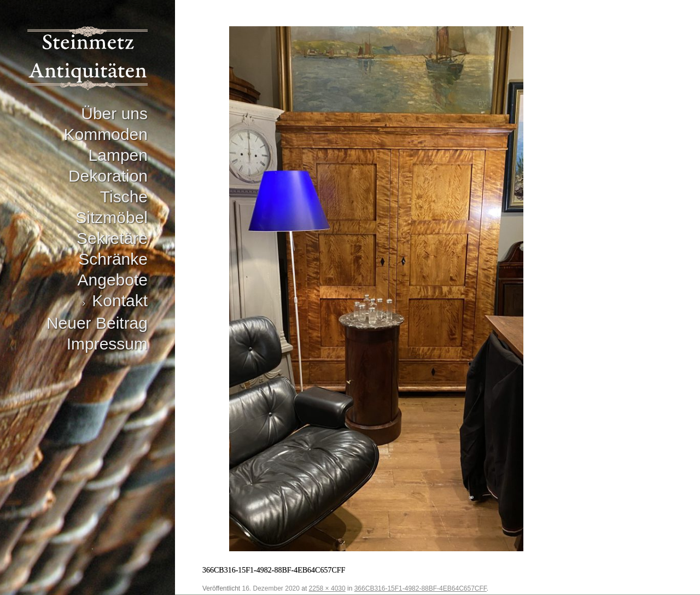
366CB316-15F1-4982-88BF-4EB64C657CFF (421, 588)
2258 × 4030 (327, 588)
